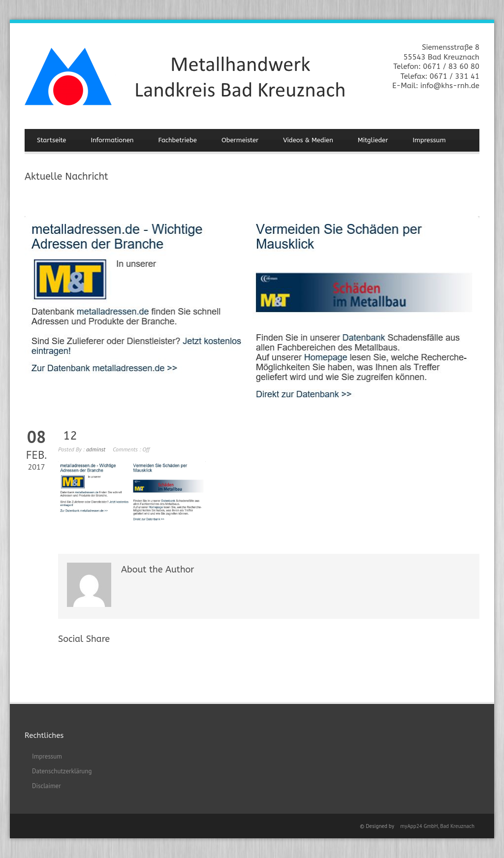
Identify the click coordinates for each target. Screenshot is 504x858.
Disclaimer (47, 786)
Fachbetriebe (178, 140)
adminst (96, 449)
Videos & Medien (308, 140)
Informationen (112, 140)
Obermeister (240, 140)
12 (70, 436)
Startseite (51, 140)
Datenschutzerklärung (62, 771)
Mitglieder (373, 140)
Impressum (429, 140)
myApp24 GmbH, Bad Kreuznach (437, 826)
